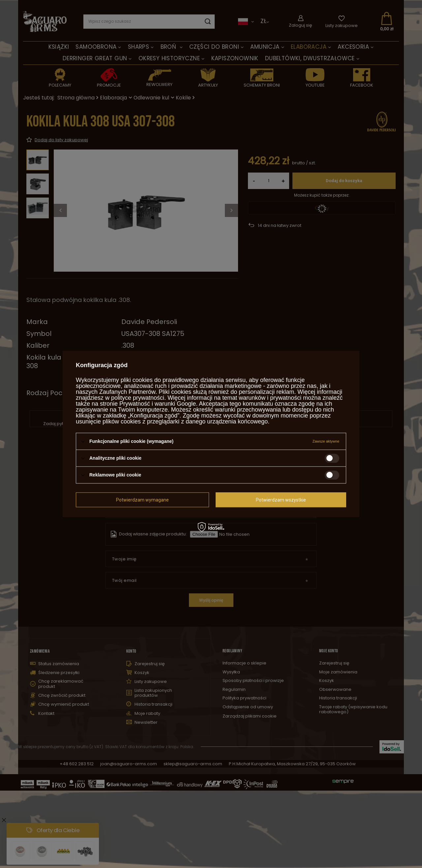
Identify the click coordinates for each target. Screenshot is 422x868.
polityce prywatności (138, 398)
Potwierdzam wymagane (142, 500)
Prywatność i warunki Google (158, 404)
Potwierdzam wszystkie (281, 500)
